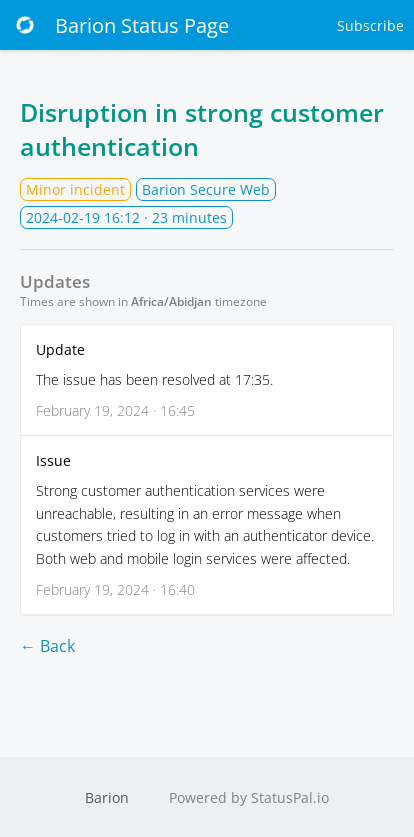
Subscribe (370, 25)
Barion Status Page (119, 25)
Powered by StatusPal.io (249, 797)
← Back (47, 646)
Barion (107, 797)
